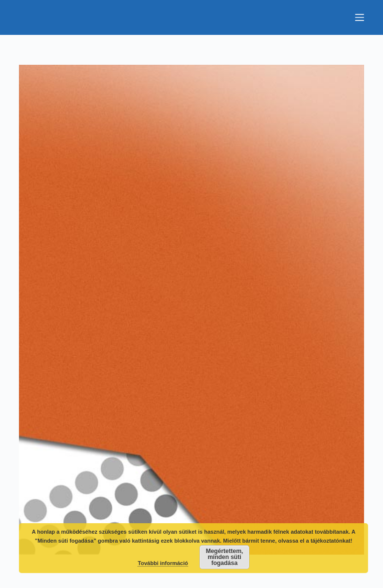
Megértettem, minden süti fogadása (225, 557)
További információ (163, 563)
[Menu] (360, 17)
